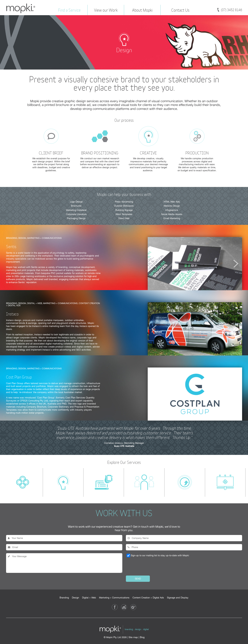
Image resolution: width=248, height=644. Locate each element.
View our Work (106, 10)
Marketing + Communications (114, 598)
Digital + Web (89, 598)
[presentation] (153, 566)
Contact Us (180, 10)
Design (75, 598)
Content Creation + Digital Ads (148, 598)
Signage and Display (178, 598)
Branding (64, 598)
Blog (142, 637)
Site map (133, 637)
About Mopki (142, 10)
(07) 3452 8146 (232, 10)
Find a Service (69, 10)
